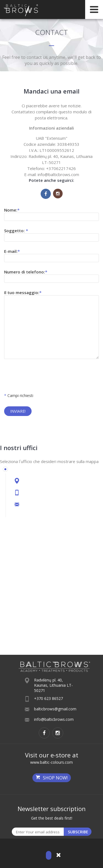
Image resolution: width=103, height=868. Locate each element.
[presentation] (46, 377)
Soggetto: (16, 231)
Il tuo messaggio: (23, 292)
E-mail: (12, 251)
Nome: (12, 210)
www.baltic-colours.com (51, 762)
